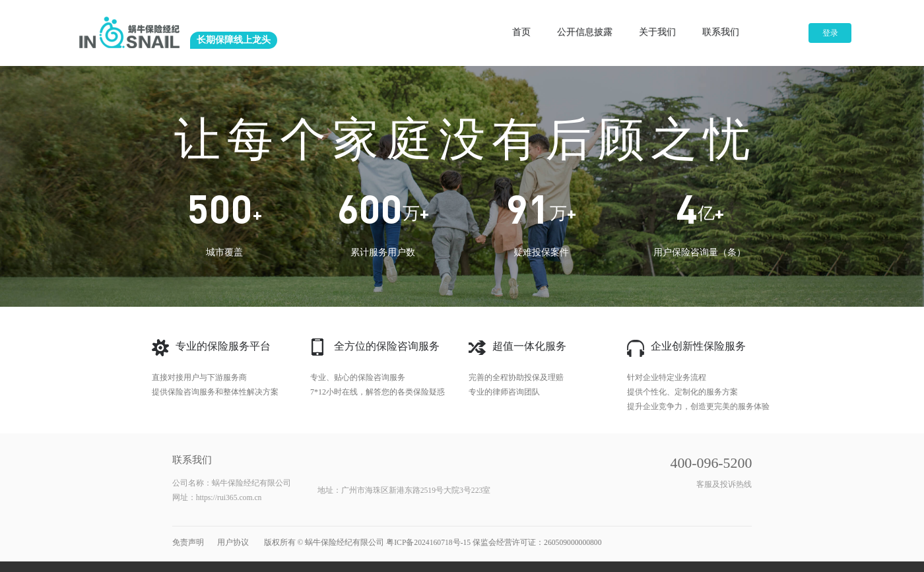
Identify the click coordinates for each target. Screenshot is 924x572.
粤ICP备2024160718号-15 (428, 543)
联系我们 (721, 32)
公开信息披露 (585, 32)
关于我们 (658, 32)
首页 (523, 32)
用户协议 (233, 543)
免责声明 (188, 543)
